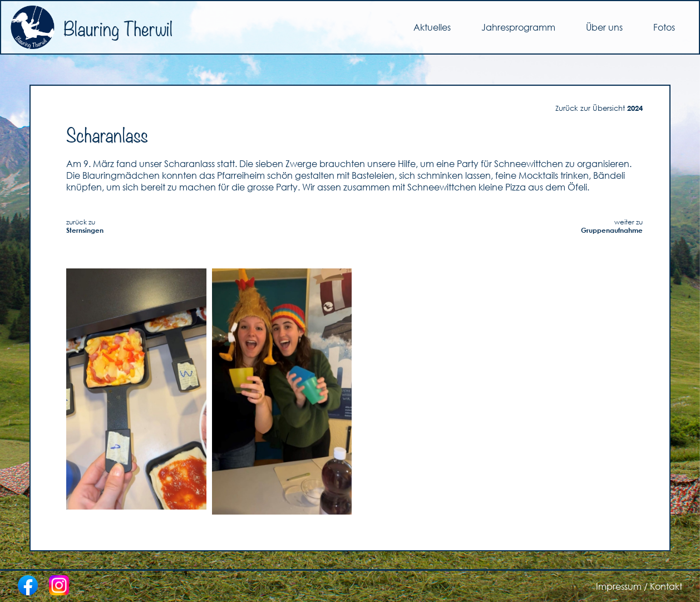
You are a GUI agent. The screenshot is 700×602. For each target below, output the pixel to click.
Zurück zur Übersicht (599, 108)
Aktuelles (432, 27)
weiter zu (612, 226)
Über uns (604, 27)
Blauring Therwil (91, 27)
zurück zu (85, 226)
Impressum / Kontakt (639, 586)
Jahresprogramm (518, 27)
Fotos (664, 27)
